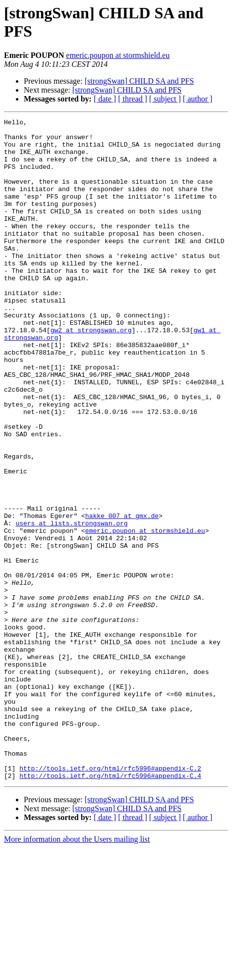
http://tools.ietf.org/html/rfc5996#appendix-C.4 (110, 908)
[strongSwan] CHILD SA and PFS (139, 81)
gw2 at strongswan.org (91, 373)
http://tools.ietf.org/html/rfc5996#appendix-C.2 (110, 899)
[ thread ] (133, 99)
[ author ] (198, 99)
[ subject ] (165, 99)
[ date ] (105, 99)
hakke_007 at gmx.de (122, 596)
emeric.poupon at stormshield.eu (118, 55)
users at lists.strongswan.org (71, 605)
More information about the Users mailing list (77, 971)
